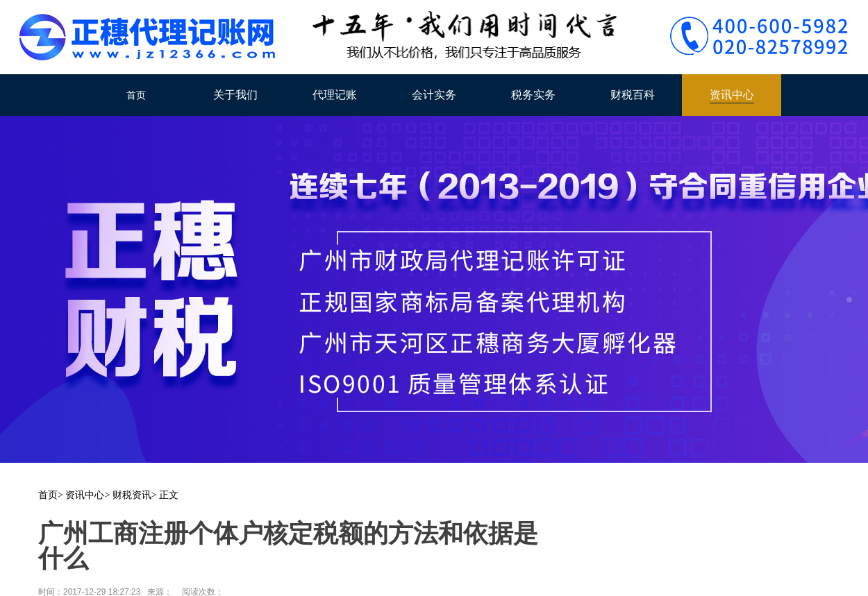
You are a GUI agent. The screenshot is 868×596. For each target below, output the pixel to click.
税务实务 (533, 95)
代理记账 (335, 95)
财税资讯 (132, 495)
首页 (136, 95)
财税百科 (633, 95)
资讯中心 (732, 95)
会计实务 (434, 95)
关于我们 (235, 95)
